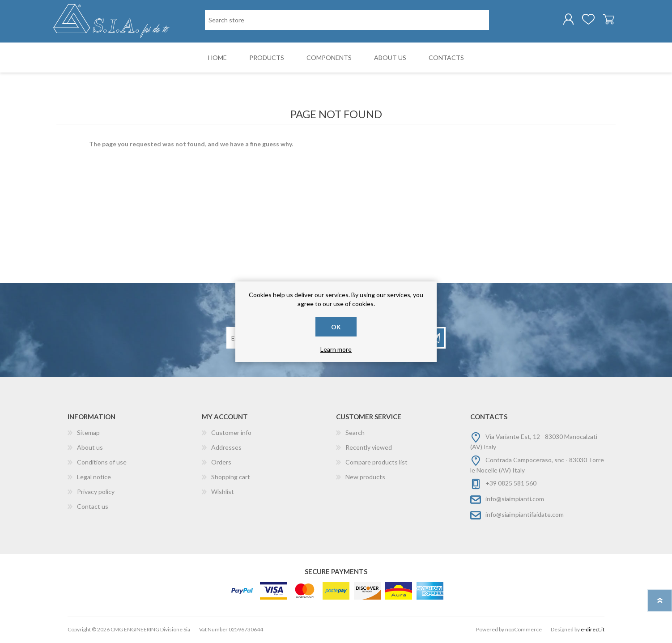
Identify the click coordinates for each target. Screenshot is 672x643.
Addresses (226, 449)
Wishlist (223, 493)
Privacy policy (96, 493)
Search (355, 434)
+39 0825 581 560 (511, 484)
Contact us (93, 508)
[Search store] (347, 20)
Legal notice (94, 478)
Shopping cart (606, 20)
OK (336, 327)
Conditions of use (102, 463)
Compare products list (376, 463)
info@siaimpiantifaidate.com (525, 516)
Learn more (336, 349)
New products (365, 478)
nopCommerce (523, 631)
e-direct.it (593, 631)
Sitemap (88, 434)
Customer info (231, 434)
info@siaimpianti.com (515, 500)
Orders (221, 463)
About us (90, 449)
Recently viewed (369, 449)
